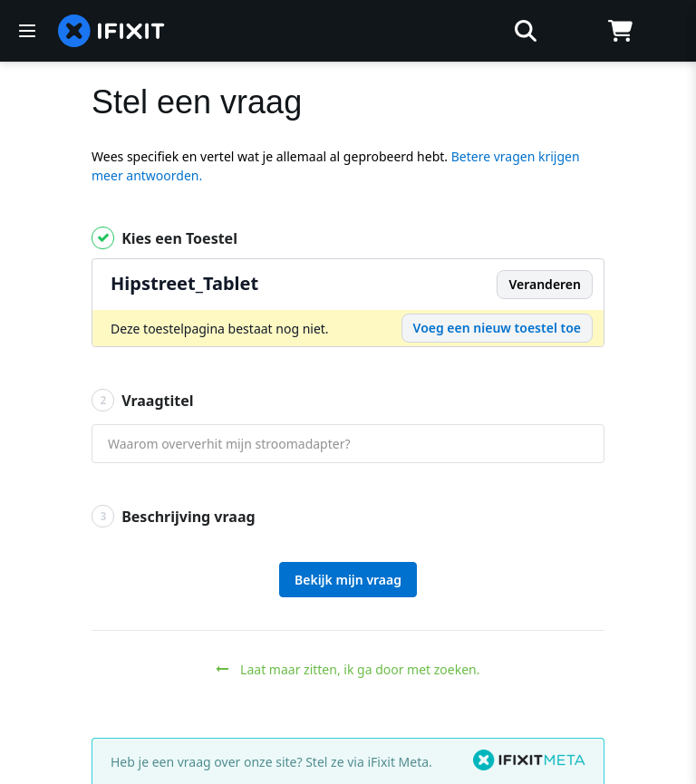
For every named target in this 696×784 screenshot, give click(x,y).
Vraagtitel (143, 400)
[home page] (111, 31)
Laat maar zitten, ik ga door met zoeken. (348, 669)
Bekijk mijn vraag (348, 580)
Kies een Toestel (164, 238)
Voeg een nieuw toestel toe (497, 328)
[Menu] (27, 31)
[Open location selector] (573, 31)
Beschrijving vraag (174, 516)
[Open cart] (620, 31)
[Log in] (667, 31)
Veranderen (545, 284)
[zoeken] (367, 31)
